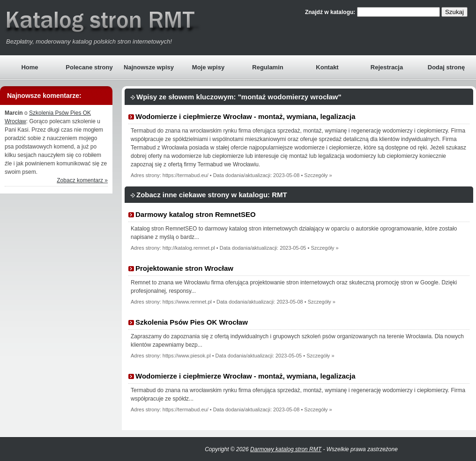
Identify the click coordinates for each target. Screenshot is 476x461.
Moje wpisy (208, 67)
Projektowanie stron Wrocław (184, 268)
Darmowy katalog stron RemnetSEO (196, 214)
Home (30, 67)
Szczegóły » (318, 175)
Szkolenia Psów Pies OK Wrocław (192, 322)
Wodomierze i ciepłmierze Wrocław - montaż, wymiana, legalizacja (245, 116)
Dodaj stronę (446, 67)
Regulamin (268, 67)
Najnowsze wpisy (149, 67)
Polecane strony (89, 67)
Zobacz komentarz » (82, 180)
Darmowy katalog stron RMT (286, 449)
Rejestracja (387, 67)
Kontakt (327, 67)
